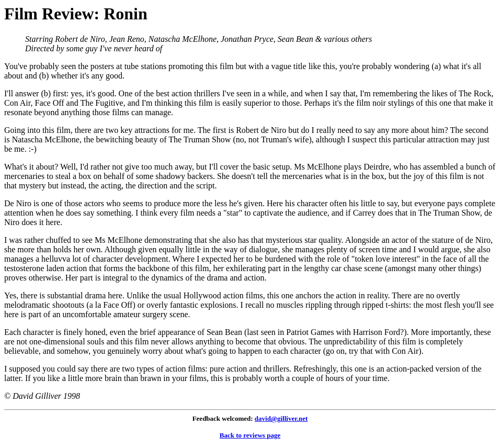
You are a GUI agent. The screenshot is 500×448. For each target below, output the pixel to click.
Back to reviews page (250, 435)
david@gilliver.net (281, 418)
